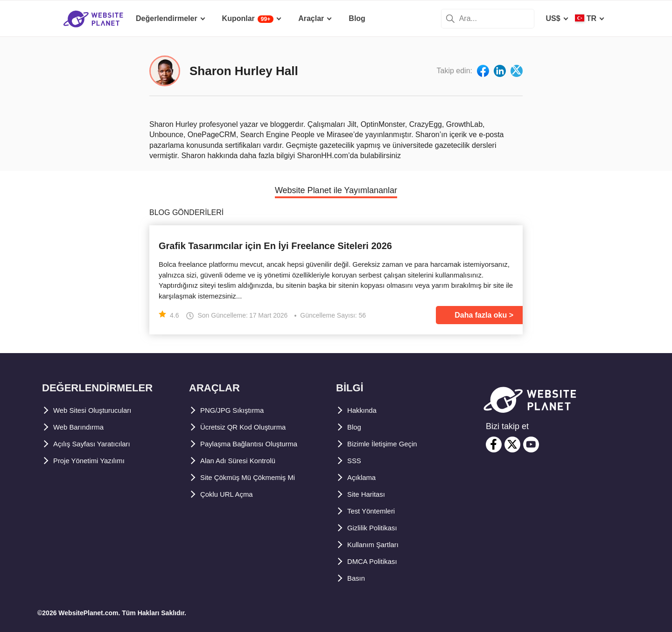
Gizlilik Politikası (377, 528)
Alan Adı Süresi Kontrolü (244, 461)
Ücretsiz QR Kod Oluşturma (249, 427)
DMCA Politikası (376, 561)
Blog (356, 427)
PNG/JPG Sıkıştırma (236, 410)
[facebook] (494, 444)
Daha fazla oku (481, 315)
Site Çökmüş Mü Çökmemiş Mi (254, 477)
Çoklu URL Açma (230, 494)
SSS (355, 461)
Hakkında (364, 410)
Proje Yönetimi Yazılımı (94, 461)
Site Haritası (369, 494)
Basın (357, 578)
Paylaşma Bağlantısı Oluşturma (256, 444)
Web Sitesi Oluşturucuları (98, 410)
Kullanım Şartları (377, 545)
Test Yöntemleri (375, 511)
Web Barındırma (82, 427)
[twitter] (512, 444)
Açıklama (364, 477)
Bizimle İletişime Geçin (388, 444)
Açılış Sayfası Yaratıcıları (97, 444)
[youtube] (531, 444)
